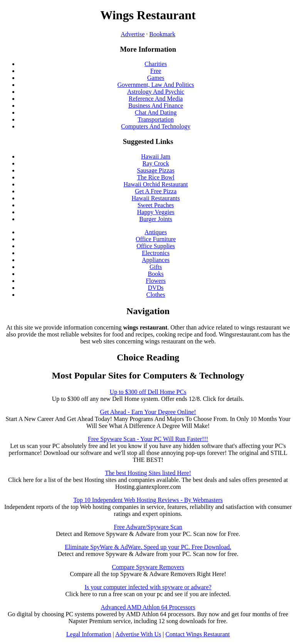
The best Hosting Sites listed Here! (148, 473)
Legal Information (89, 634)
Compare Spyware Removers (148, 567)
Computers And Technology (156, 126)
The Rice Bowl (156, 177)
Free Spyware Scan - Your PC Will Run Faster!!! (148, 439)
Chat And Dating (156, 112)
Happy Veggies (156, 212)
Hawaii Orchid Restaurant (156, 184)
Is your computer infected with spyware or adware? (148, 587)
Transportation (156, 119)
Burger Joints (156, 219)
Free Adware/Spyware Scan (148, 527)
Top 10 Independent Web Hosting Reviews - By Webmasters (148, 500)
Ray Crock (156, 163)
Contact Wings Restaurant (198, 634)
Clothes (156, 295)
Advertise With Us (138, 634)
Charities (156, 64)
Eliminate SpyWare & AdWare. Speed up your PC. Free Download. (148, 547)
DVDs (156, 288)
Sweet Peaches (156, 205)
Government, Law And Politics (156, 85)
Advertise (133, 34)
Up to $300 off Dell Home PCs (148, 392)
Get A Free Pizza (156, 191)
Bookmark (162, 34)
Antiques (156, 232)
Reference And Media (156, 99)
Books (156, 274)
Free (156, 71)
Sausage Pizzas (156, 170)
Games (156, 78)
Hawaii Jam (156, 156)
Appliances (156, 260)
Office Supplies (156, 246)
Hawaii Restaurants (156, 198)
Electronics (156, 253)
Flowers (156, 281)
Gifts (156, 267)
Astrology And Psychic (156, 92)
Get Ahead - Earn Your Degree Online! (148, 412)
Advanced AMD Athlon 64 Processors (148, 607)
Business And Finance (156, 106)
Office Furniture (156, 239)
